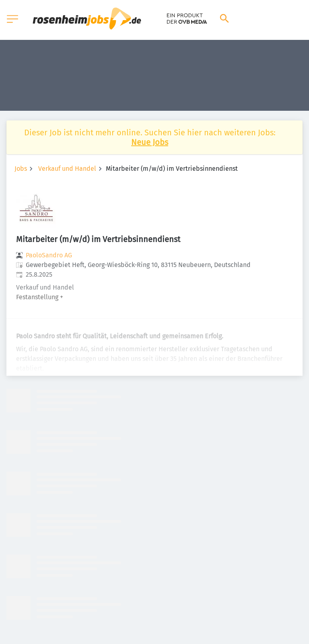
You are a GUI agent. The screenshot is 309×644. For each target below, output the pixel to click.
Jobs (21, 169)
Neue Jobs (150, 142)
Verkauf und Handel (67, 169)
